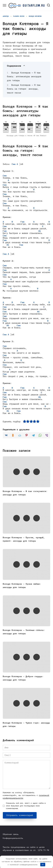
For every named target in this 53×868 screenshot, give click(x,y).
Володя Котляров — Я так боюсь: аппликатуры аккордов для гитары (24, 77)
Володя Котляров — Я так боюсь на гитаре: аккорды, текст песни (24, 89)
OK (43, 865)
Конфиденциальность (13, 839)
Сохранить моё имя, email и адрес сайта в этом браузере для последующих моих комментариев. (26, 806)
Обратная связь (11, 835)
